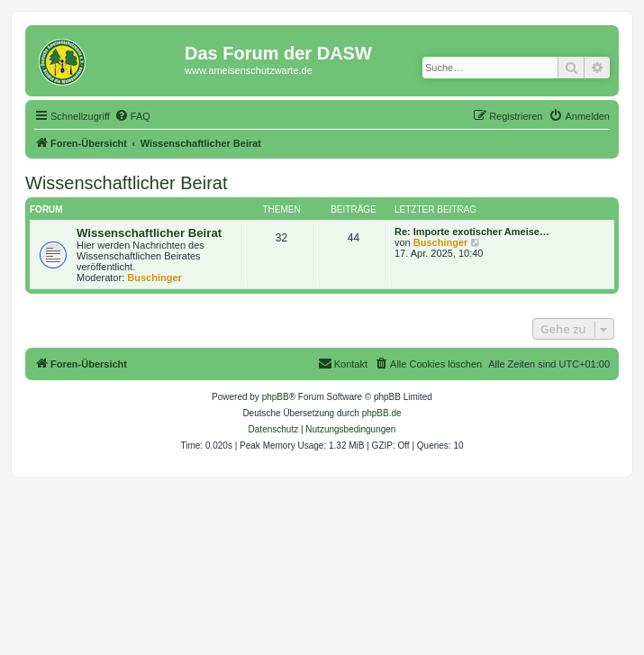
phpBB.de (382, 413)
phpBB (276, 397)
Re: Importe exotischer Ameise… (472, 232)
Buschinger (154, 277)
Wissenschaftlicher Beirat (127, 183)
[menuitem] (132, 116)
